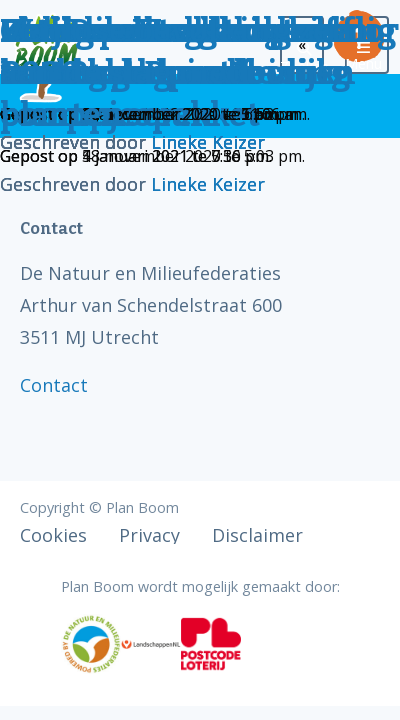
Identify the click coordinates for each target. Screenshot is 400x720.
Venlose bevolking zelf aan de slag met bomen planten (178, 73)
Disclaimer (257, 535)
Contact (54, 385)
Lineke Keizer (208, 142)
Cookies (53, 535)
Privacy (149, 535)
